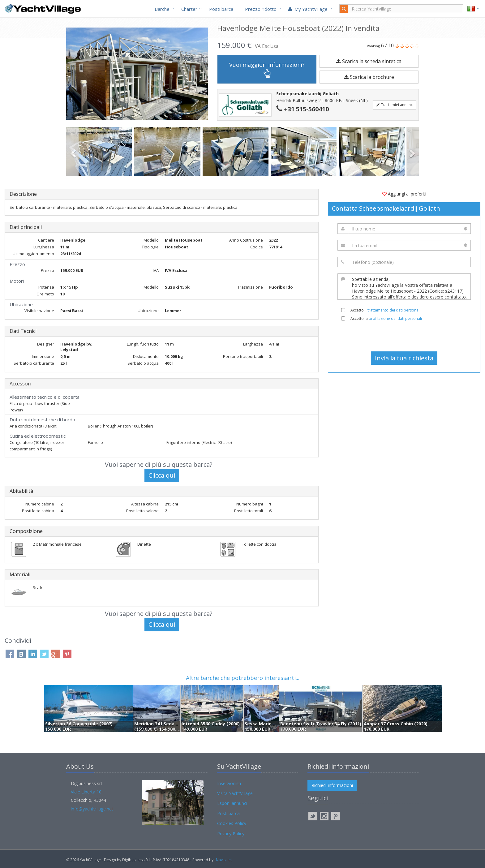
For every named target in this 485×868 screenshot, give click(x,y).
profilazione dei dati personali (395, 318)
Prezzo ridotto (261, 9)
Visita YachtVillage (235, 793)
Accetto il (385, 310)
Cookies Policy (232, 823)
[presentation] (404, 336)
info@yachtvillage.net (92, 809)
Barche (162, 9)
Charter (189, 9)
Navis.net (224, 860)
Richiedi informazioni (332, 785)
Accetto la (386, 318)
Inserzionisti (229, 783)
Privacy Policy (231, 834)
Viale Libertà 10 (86, 792)
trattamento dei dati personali (394, 310)
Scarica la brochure (369, 77)
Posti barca (221, 9)
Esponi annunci (232, 803)
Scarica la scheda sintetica (369, 61)
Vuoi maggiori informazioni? (267, 69)
